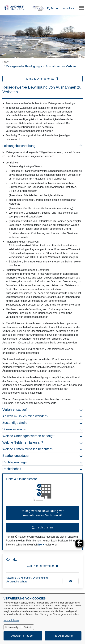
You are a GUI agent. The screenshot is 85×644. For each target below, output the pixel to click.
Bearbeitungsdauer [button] (42, 456)
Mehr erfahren (11, 620)
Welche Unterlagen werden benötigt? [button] (42, 436)
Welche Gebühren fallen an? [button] (42, 442)
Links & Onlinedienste (42, 79)
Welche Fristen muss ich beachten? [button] (42, 449)
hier (40, 545)
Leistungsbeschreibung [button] (42, 146)
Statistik (28, 627)
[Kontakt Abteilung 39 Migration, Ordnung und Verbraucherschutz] (71, 581)
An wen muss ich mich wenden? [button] (42, 416)
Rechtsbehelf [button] (42, 469)
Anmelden (67, 8)
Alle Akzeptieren (63, 636)
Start (5, 62)
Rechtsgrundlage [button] (42, 462)
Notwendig (13, 627)
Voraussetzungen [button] (42, 429)
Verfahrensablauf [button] (42, 410)
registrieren (42, 527)
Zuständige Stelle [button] (42, 423)
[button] (51, 7)
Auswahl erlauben (23, 636)
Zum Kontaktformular (43, 566)
